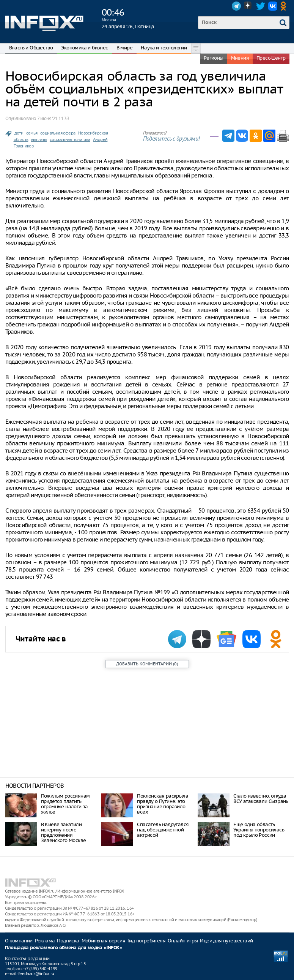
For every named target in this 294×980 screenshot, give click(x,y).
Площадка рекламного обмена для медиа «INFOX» (64, 948)
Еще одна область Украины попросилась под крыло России (259, 830)
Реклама (45, 941)
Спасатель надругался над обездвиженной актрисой (163, 830)
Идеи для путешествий (226, 941)
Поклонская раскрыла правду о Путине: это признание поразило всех (163, 804)
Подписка (68, 941)
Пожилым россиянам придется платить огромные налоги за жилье (65, 804)
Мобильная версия (103, 941)
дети (19, 133)
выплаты (39, 139)
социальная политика (70, 139)
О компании (19, 941)
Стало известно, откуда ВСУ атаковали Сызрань (261, 799)
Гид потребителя (146, 941)
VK (273, 6)
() (147, 664)
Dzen (248, 6)
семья (32, 133)
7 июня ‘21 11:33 (53, 118)
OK (285, 6)
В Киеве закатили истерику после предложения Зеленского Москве (64, 832)
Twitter (261, 6)
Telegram (236, 6)
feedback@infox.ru (36, 974)
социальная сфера (58, 133)
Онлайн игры (183, 941)
